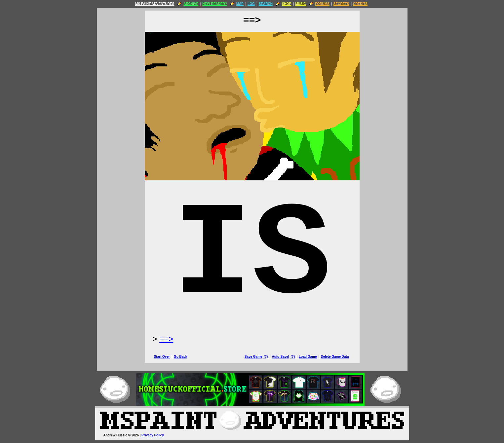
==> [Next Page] (166, 339)
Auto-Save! (280, 357)
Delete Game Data (335, 357)
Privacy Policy (153, 435)
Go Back (181, 357)
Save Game (253, 357)
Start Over (162, 357)
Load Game (308, 357)
